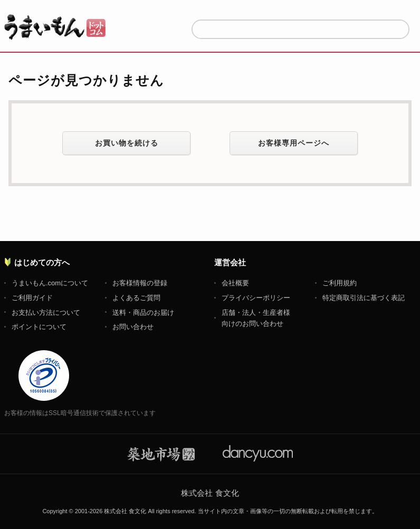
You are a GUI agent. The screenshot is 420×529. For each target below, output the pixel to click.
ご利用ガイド (32, 298)
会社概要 (235, 283)
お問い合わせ (133, 327)
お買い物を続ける (127, 143)
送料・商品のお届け (143, 312)
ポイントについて (39, 327)
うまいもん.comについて (50, 283)
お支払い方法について (46, 312)
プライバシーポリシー (256, 298)
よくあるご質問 (136, 298)
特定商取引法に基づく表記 (364, 298)
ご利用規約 (340, 283)
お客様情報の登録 (140, 283)
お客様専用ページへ (294, 143)
